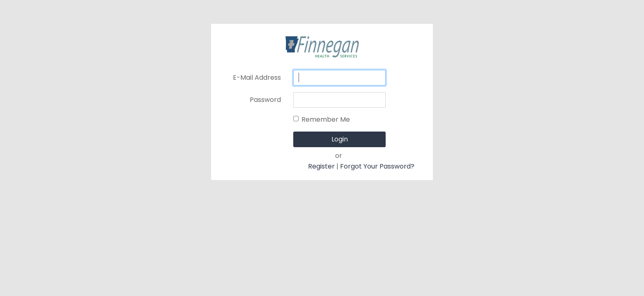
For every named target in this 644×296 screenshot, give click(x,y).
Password (265, 100)
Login (340, 139)
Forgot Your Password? (377, 166)
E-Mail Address (257, 77)
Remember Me (326, 119)
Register (321, 166)
